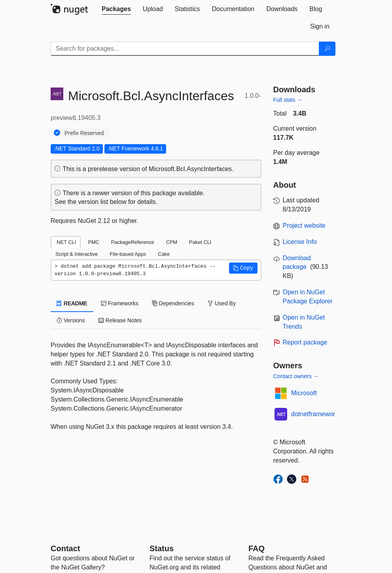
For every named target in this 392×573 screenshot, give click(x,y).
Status (162, 548)
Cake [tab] (164, 254)
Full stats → (288, 100)
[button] (243, 268)
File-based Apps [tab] (128, 254)
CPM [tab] (172, 242)
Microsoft (304, 393)
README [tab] (72, 303)
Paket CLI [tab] (200, 242)
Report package (305, 342)
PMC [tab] (93, 242)
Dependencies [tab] (173, 303)
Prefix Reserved (84, 133)
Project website (304, 226)
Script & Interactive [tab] (77, 254)
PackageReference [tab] (133, 242)
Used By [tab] (222, 303)
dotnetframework (315, 414)
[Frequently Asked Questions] (257, 548)
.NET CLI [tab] (66, 242)
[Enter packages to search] (185, 49)
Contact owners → (296, 376)
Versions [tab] (71, 320)
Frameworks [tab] (120, 303)
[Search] (327, 49)
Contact (65, 548)
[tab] (116, 9)
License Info (300, 242)
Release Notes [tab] (120, 320)
